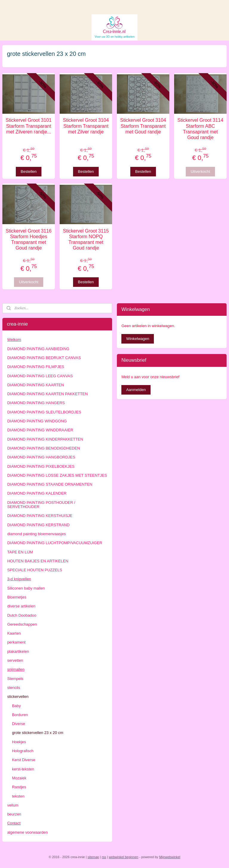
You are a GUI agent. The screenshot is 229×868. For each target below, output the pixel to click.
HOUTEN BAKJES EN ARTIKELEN (38, 561)
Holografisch (23, 751)
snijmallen (16, 669)
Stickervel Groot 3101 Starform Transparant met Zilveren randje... (29, 126)
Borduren (20, 715)
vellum (13, 805)
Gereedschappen (22, 624)
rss (104, 857)
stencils (14, 688)
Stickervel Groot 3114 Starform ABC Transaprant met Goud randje (200, 129)
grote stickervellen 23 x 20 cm (38, 733)
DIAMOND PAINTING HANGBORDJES (41, 457)
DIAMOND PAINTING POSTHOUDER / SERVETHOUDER (41, 505)
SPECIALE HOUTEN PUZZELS (35, 570)
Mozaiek (19, 778)
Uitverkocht (200, 171)
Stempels (15, 679)
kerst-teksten (23, 769)
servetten (15, 660)
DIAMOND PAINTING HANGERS (36, 403)
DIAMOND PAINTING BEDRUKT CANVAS (44, 358)
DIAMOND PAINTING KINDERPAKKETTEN (45, 439)
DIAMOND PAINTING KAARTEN (35, 385)
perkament (16, 642)
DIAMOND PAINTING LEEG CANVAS (40, 376)
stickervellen (18, 697)
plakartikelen (18, 651)
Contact (14, 823)
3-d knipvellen (19, 579)
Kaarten (14, 633)
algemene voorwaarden (27, 832)
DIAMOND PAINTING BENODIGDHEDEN (44, 448)
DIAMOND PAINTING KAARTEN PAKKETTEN (47, 394)
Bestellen (28, 171)
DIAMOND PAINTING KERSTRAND (38, 525)
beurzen (14, 814)
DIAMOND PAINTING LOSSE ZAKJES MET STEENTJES (57, 475)
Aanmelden (136, 390)
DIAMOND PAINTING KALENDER (37, 493)
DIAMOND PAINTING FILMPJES (36, 367)
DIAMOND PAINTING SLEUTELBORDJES (44, 412)
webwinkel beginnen (124, 857)
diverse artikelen (21, 606)
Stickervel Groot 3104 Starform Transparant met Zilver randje (86, 126)
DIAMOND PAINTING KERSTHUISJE (40, 516)
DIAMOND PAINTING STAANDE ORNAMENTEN (50, 484)
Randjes (19, 787)
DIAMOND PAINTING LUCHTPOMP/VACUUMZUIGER (55, 543)
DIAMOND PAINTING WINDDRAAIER (40, 430)
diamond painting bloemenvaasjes (37, 534)
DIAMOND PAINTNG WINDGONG (37, 421)
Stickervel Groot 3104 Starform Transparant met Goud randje (143, 126)
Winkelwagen (138, 339)
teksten (18, 796)
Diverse (18, 724)
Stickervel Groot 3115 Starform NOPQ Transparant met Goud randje (86, 240)
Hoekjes (19, 742)
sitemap (93, 857)
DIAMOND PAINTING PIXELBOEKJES (41, 466)
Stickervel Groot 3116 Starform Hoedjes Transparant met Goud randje (29, 240)
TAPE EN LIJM (20, 552)
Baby (16, 706)
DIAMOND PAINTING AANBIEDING (38, 349)
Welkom (14, 340)
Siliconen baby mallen (26, 588)
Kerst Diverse (24, 760)
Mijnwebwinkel (170, 857)
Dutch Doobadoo (22, 615)
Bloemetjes (17, 597)
